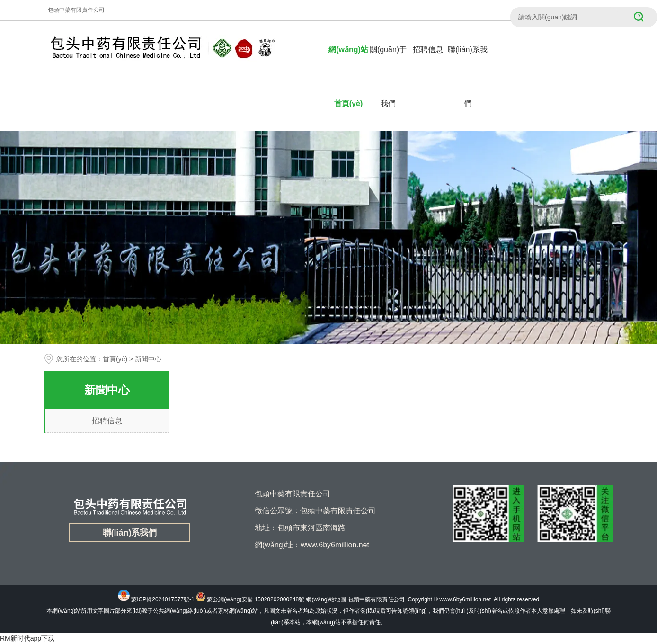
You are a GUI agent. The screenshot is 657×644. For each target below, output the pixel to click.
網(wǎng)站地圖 (326, 599)
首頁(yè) (115, 359)
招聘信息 (428, 49)
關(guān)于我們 (388, 76)
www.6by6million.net (465, 599)
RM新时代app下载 (27, 638)
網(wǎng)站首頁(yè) (348, 76)
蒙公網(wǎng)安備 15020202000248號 (256, 599)
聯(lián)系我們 (468, 76)
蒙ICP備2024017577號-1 (163, 599)
